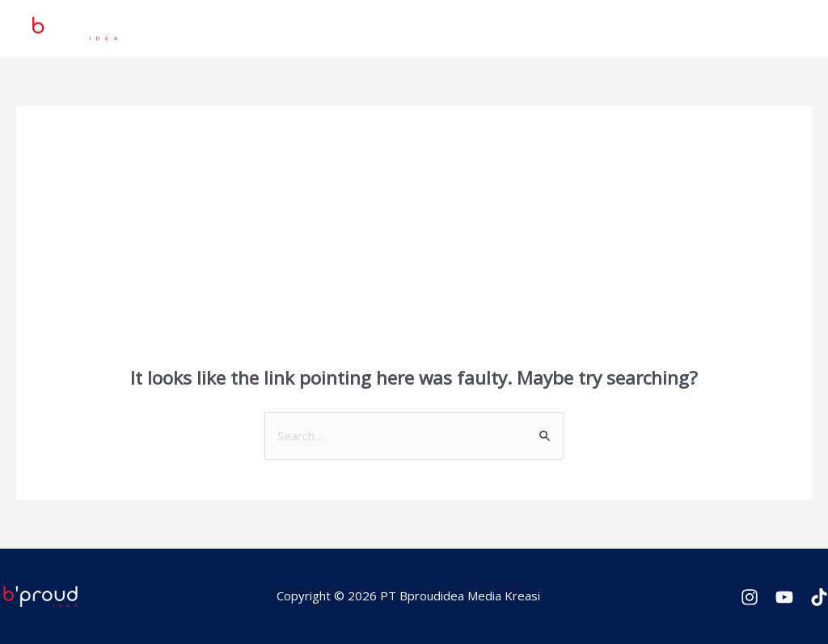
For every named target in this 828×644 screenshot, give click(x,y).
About (622, 28)
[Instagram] (750, 597)
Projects (430, 28)
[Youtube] (784, 597)
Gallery (682, 28)
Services (501, 28)
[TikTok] (819, 597)
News (565, 28)
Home (364, 28)
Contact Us (757, 28)
